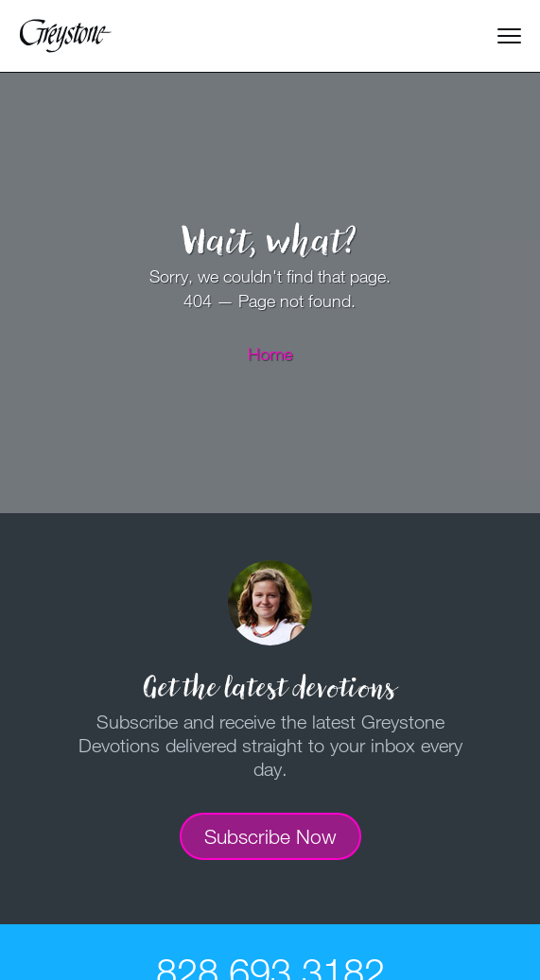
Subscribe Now (270, 836)
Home (270, 353)
